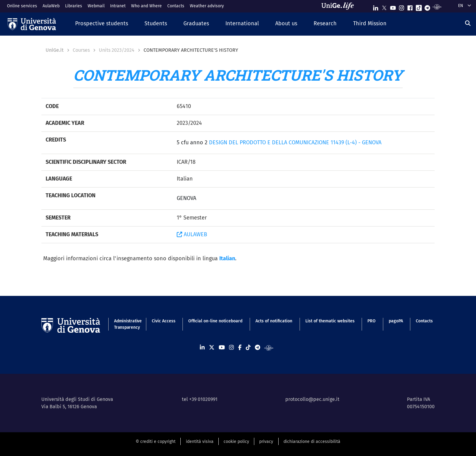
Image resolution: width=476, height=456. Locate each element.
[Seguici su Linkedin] (376, 7)
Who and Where (146, 6)
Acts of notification (274, 321)
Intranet (118, 6)
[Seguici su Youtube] (393, 7)
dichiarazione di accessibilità (312, 442)
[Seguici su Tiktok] (419, 7)
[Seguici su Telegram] (427, 7)
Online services (22, 6)
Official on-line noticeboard (215, 321)
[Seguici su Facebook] (410, 7)
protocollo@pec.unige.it (312, 399)
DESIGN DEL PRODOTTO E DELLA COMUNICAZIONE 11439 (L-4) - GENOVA (295, 142)
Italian (227, 258)
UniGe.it (55, 50)
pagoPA (396, 321)
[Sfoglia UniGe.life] (340, 6)
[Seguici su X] (384, 7)
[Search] (468, 23)
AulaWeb (51, 6)
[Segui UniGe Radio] (437, 7)
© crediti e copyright (156, 442)
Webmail (96, 6)
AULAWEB (192, 234)
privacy (266, 442)
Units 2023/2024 (117, 50)
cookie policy (236, 442)
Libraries (74, 6)
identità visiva (200, 442)
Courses (81, 50)
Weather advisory (207, 6)
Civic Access (164, 321)
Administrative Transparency (126, 324)
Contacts (176, 6)
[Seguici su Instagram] (401, 7)
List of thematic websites (330, 321)
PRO (372, 321)
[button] (102, 24)
